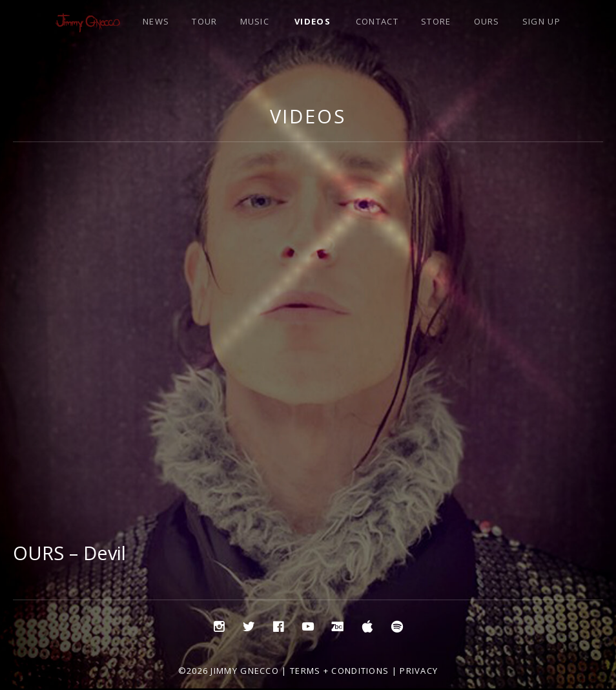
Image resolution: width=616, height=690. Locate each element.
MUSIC (255, 21)
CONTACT (377, 21)
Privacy (419, 671)
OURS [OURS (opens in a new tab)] (487, 21)
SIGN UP (541, 21)
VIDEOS (313, 21)
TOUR (204, 21)
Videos (308, 116)
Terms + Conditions (339, 671)
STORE (436, 21)
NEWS (156, 21)
